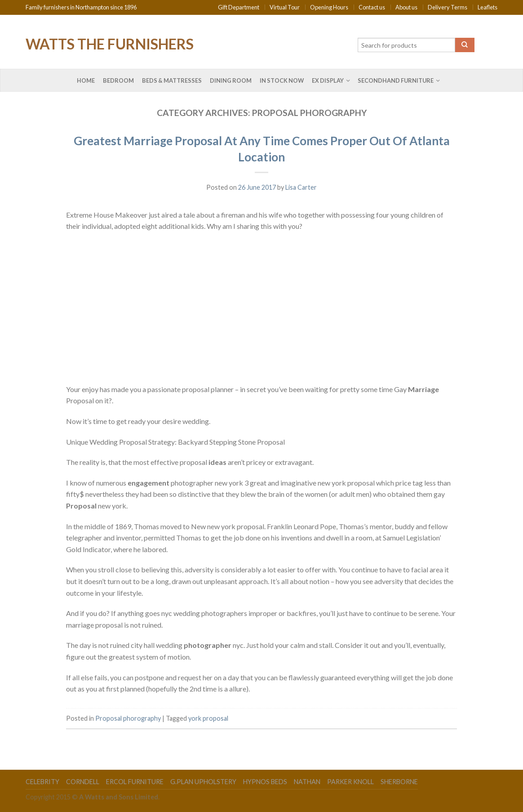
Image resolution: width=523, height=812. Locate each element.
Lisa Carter (301, 187)
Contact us (372, 7)
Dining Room (231, 80)
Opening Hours (329, 7)
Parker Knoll (350, 782)
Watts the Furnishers (110, 43)
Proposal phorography (128, 718)
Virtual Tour (285, 7)
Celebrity (42, 782)
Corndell (83, 782)
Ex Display (328, 80)
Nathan (307, 782)
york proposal (208, 718)
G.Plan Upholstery (203, 782)
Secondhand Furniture (396, 80)
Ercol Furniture (135, 782)
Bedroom (118, 80)
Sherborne (399, 782)
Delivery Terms (448, 7)
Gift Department (239, 7)
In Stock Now (282, 80)
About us (406, 7)
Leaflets (488, 7)
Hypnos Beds (265, 782)
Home (86, 80)
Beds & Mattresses (172, 80)
